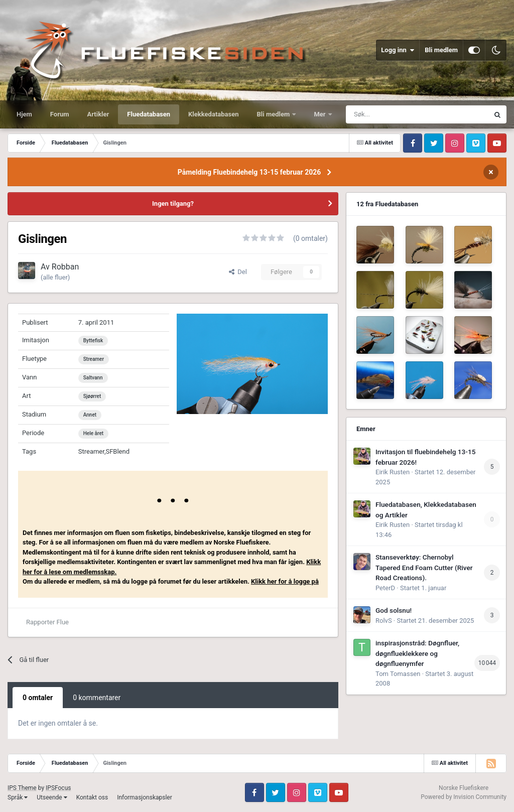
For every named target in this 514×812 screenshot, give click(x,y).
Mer (320, 114)
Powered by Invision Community (464, 797)
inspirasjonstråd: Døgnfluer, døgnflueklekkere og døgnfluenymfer (417, 653)
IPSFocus (58, 788)
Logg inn (398, 50)
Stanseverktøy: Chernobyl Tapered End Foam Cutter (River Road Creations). (424, 567)
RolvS (384, 621)
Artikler (98, 114)
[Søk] (392, 114)
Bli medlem (441, 50)
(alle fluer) (55, 277)
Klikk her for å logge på (285, 581)
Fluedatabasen (149, 114)
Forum (60, 114)
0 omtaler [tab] (38, 698)
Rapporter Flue (47, 622)
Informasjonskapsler (145, 797)
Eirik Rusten (393, 472)
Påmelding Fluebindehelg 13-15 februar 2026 (249, 172)
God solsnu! (394, 610)
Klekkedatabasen (213, 114)
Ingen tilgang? (173, 204)
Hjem (24, 114)
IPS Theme (22, 788)
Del (238, 272)
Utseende (52, 797)
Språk (18, 797)
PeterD (385, 588)
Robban (66, 267)
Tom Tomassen (398, 674)
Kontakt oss (92, 797)
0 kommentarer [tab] (97, 698)
